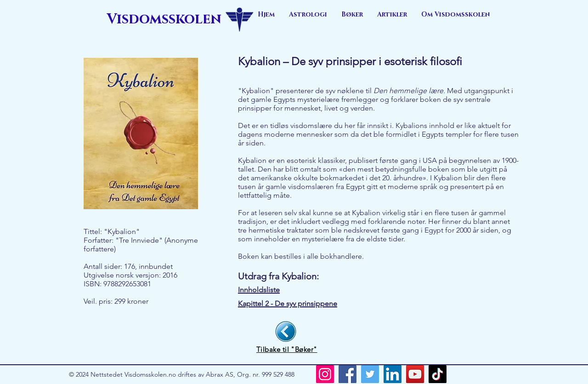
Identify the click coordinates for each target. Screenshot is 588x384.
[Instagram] (325, 374)
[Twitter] (370, 374)
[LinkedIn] (393, 374)
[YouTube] (415, 374)
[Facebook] (348, 374)
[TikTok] (438, 374)
